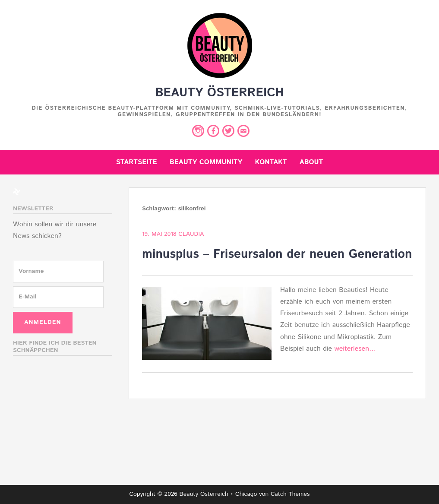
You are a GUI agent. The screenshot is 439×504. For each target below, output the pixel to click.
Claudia (191, 234)
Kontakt (271, 162)
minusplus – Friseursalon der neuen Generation (277, 254)
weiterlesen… (355, 349)
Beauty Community (206, 162)
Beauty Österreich (220, 93)
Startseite (137, 162)
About (311, 162)
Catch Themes (290, 494)
